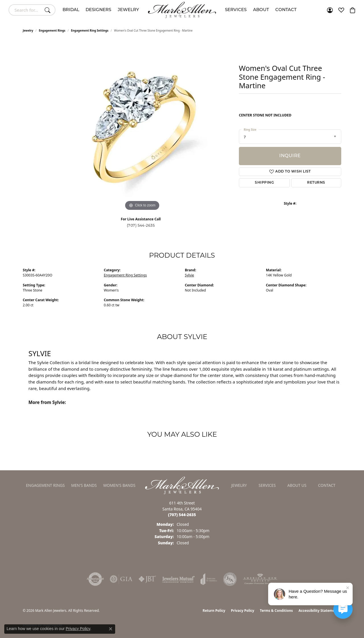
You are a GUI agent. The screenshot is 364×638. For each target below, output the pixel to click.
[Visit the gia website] (121, 579)
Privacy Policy (243, 611)
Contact (286, 10)
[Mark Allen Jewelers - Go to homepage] (182, 485)
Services (236, 10)
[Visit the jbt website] (147, 579)
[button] (330, 10)
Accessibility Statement (318, 611)
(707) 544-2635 (141, 225)
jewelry (28, 30)
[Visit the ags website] (260, 579)
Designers (98, 10)
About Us (297, 485)
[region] (142, 127)
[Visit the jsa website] (230, 579)
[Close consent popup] (111, 629)
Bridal (71, 10)
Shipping (264, 183)
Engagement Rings (52, 30)
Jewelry (128, 10)
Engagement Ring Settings (90, 30)
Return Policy (214, 611)
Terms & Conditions (276, 611)
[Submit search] (48, 10)
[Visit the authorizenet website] (95, 579)
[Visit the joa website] (209, 579)
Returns (316, 183)
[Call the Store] (182, 515)
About (261, 10)
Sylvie (189, 275)
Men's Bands (84, 485)
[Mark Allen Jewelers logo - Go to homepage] (182, 10)
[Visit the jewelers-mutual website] (178, 579)
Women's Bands (119, 485)
